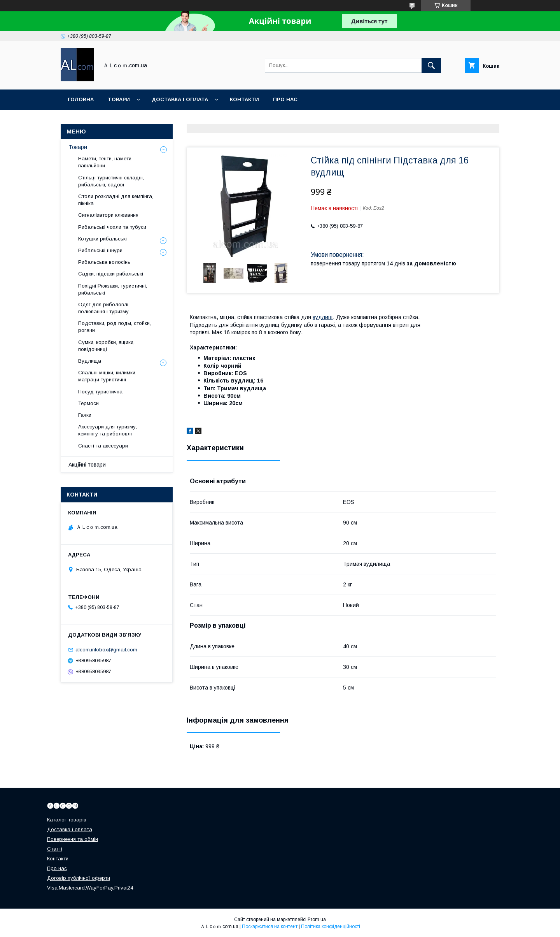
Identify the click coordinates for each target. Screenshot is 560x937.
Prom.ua (317, 919)
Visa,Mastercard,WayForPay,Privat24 (90, 888)
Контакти (244, 99)
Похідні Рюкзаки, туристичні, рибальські (113, 289)
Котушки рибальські (102, 239)
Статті (55, 849)
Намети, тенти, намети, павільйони (105, 162)
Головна (81, 99)
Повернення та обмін (73, 839)
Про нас (285, 99)
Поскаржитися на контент (270, 926)
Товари (119, 99)
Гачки (85, 415)
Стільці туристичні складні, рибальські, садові (111, 181)
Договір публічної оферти (79, 878)
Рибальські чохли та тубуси (112, 227)
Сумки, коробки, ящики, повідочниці (106, 346)
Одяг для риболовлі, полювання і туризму (104, 308)
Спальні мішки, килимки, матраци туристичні (107, 376)
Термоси (88, 403)
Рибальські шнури (100, 250)
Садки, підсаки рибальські (111, 274)
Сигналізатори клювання (108, 215)
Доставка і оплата (180, 99)
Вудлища (90, 361)
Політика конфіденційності (331, 926)
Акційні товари (87, 465)
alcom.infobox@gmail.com (106, 650)
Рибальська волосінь (104, 262)
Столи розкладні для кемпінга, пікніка (116, 200)
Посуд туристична (100, 392)
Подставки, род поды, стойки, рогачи (115, 327)
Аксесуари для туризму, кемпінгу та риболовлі (108, 430)
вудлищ (323, 317)
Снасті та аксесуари (103, 446)
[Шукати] (431, 65)
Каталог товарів (67, 820)
